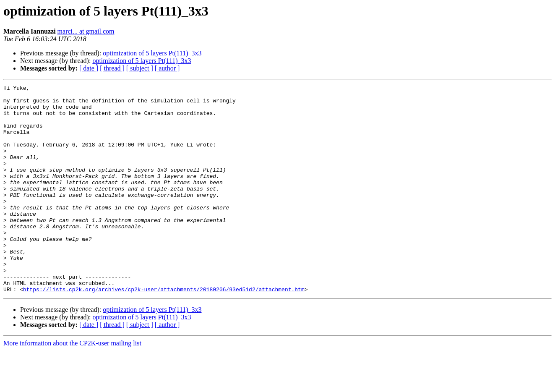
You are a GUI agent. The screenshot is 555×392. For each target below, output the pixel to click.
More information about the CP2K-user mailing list (72, 385)
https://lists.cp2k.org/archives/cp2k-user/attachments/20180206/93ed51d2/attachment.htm (164, 331)
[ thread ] (112, 68)
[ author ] (167, 68)
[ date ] (89, 68)
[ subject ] (140, 68)
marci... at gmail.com (86, 31)
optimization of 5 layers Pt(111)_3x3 (152, 53)
